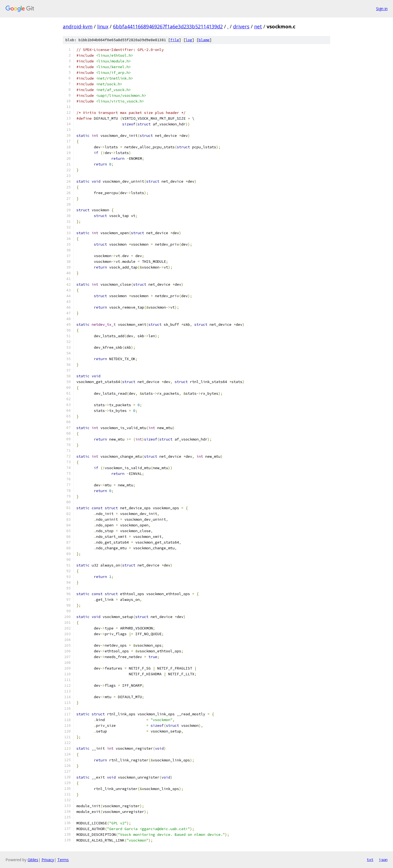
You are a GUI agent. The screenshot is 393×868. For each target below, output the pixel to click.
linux (103, 26)
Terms (63, 860)
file (175, 40)
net (258, 26)
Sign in (382, 9)
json (383, 860)
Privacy (48, 860)
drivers (241, 26)
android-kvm (78, 26)
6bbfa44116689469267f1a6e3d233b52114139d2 (168, 26)
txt (370, 860)
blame (204, 40)
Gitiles (33, 860)
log (189, 40)
